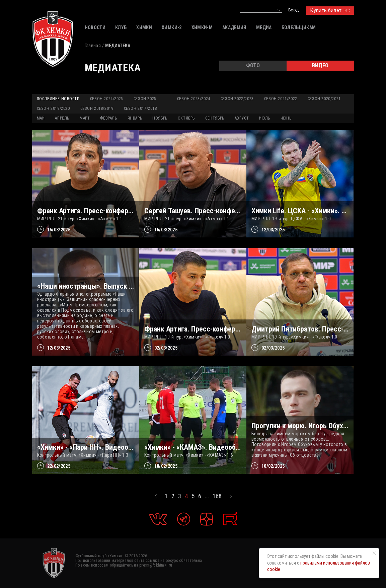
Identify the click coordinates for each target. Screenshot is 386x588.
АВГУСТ (242, 118)
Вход (293, 10)
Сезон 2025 (145, 99)
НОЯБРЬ (160, 118)
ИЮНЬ (286, 118)
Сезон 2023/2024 (194, 99)
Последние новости (58, 99)
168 (217, 496)
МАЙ (41, 118)
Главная (93, 46)
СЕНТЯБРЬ (215, 118)
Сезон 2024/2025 (107, 99)
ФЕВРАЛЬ (108, 118)
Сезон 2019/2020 (53, 108)
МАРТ (85, 118)
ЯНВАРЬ (135, 118)
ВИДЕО (320, 65)
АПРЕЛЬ (62, 118)
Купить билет (330, 10)
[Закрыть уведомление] (374, 553)
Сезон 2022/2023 (237, 99)
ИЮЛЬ (264, 118)
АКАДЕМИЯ (234, 27)
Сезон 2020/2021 (324, 99)
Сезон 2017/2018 (140, 108)
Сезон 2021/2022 (281, 99)
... (207, 496)
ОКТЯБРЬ (186, 118)
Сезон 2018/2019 (97, 108)
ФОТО (253, 65)
